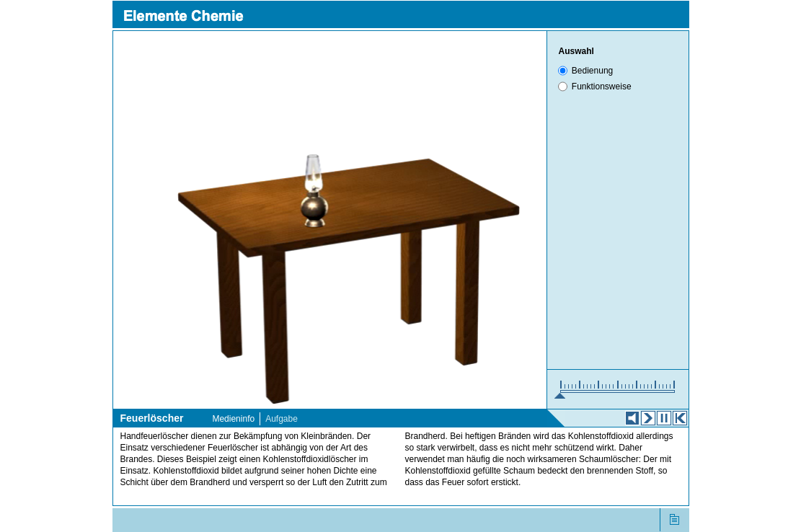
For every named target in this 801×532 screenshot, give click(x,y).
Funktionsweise (602, 87)
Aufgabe (282, 419)
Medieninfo (233, 419)
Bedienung (592, 71)
